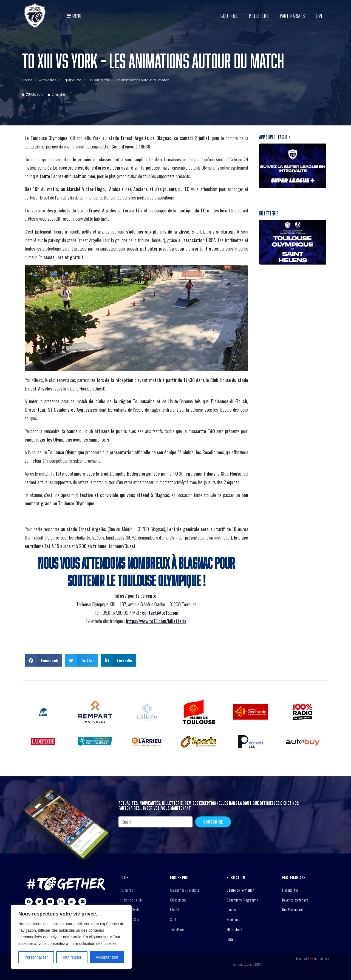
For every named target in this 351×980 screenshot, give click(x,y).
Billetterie (259, 16)
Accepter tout (107, 957)
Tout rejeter (72, 957)
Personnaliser (36, 957)
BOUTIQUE (229, 16)
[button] (43, 660)
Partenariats (292, 16)
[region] (71, 937)
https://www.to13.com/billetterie (156, 621)
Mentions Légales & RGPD (247, 964)
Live (319, 16)
